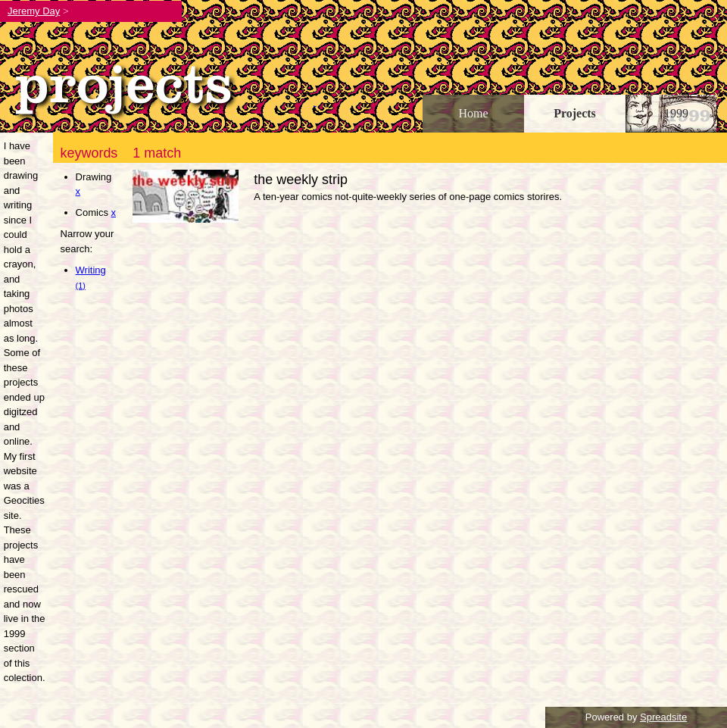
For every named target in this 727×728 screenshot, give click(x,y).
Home (473, 113)
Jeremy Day (34, 11)
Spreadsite (663, 717)
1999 (676, 113)
